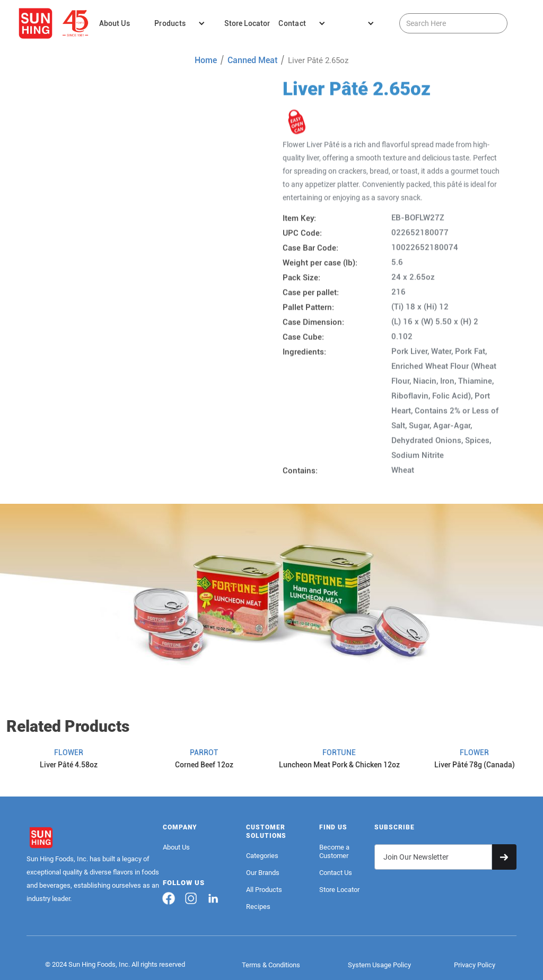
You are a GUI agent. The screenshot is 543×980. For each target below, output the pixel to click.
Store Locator (339, 890)
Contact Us (336, 873)
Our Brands (263, 873)
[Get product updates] (433, 857)
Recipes (258, 907)
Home (206, 60)
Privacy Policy (475, 965)
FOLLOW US (184, 883)
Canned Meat (252, 60)
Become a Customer (334, 851)
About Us (176, 847)
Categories (262, 856)
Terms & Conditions (271, 965)
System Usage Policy (379, 965)
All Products (264, 890)
